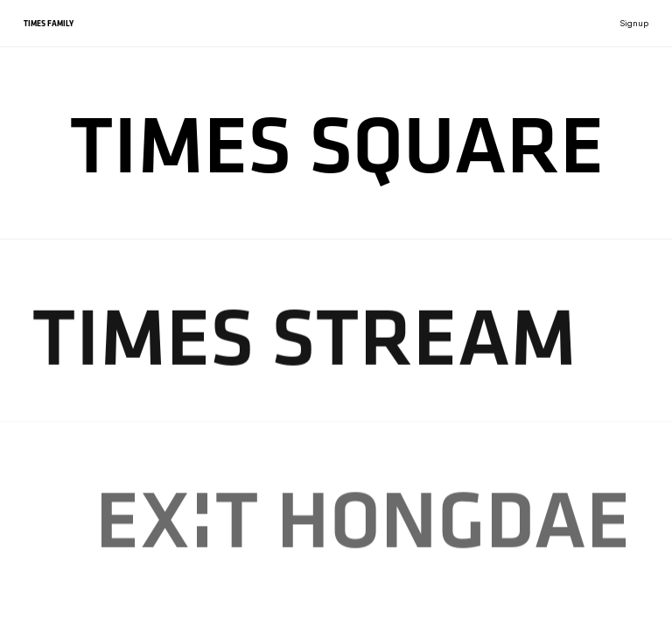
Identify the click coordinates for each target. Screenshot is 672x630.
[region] (336, 315)
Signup (634, 23)
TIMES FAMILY (49, 23)
